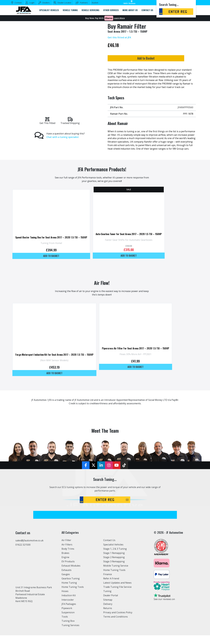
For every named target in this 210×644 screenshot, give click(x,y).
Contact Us (109, 549)
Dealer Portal (111, 604)
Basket (95, 3)
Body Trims (68, 557)
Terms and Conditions (116, 626)
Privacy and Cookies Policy (118, 621)
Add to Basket (150, 58)
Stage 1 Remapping (114, 562)
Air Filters (67, 553)
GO (127, 508)
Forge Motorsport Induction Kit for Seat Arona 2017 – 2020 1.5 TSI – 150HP (56, 362)
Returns (108, 617)
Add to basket (52, 262)
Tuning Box (68, 630)
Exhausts (66, 579)
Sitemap (108, 608)
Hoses (65, 600)
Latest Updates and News (117, 591)
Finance (108, 583)
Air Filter (66, 549)
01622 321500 (23, 554)
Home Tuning (69, 591)
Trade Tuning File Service (117, 596)
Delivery (108, 613)
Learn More (119, 18)
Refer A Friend (111, 587)
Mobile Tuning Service (116, 575)
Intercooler (68, 608)
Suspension (68, 621)
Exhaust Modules (71, 575)
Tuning (107, 600)
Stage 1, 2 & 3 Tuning (115, 557)
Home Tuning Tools (73, 596)
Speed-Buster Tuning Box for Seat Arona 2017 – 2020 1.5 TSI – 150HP (52, 243)
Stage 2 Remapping (114, 566)
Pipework (67, 617)
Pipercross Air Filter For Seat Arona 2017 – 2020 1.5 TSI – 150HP (139, 356)
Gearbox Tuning (71, 587)
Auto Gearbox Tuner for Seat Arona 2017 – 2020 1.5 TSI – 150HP (132, 240)
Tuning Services (70, 634)
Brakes (65, 562)
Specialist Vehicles (113, 553)
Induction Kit (69, 604)
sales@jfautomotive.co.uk (29, 549)
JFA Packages (69, 613)
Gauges (66, 583)
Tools (65, 626)
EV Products (68, 570)
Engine (65, 566)
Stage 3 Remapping (114, 570)
